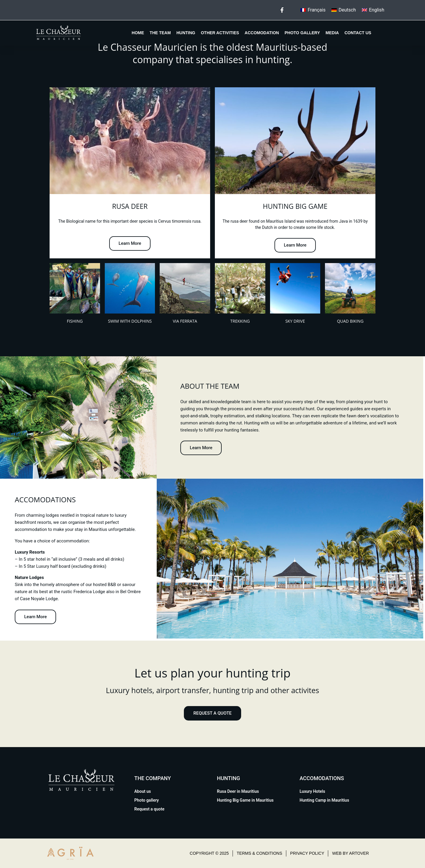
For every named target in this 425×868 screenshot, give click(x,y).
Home (138, 33)
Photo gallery (302, 33)
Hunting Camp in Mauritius (324, 800)
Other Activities (220, 33)
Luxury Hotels (312, 791)
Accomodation (262, 33)
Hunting (186, 33)
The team (160, 33)
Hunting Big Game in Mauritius (245, 800)
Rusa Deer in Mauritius (238, 791)
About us (143, 791)
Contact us (358, 33)
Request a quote (149, 809)
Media (332, 33)
